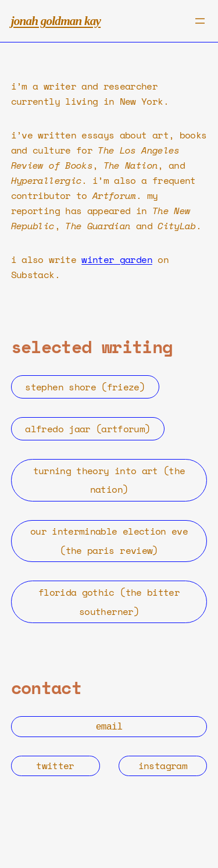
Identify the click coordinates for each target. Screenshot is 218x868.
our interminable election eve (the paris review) (109, 541)
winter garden (117, 259)
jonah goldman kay (56, 21)
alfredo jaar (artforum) (87, 429)
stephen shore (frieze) (85, 387)
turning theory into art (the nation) (109, 480)
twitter (55, 764)
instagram (163, 764)
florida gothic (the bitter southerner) (109, 602)
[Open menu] (200, 21)
